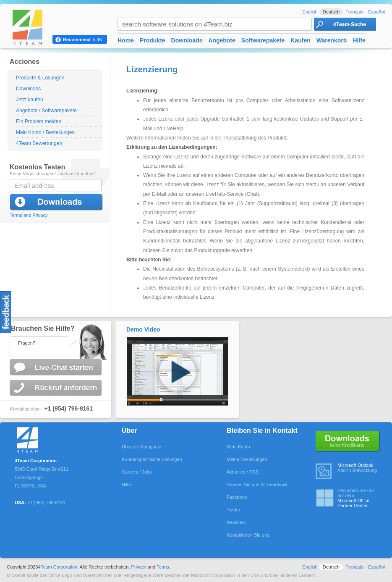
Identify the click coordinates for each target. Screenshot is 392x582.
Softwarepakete (263, 40)
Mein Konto (238, 447)
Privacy (139, 567)
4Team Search (345, 24)
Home (126, 40)
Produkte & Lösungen (40, 78)
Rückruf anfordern (57, 388)
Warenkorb (332, 40)
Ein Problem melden (39, 121)
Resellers (236, 522)
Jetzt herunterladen (57, 202)
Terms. (163, 567)
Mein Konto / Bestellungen (45, 132)
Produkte (153, 40)
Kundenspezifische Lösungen (152, 459)
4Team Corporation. (59, 567)
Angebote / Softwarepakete (46, 111)
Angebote (222, 40)
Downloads (28, 89)
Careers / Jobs (137, 472)
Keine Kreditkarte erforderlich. (348, 441)
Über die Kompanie (141, 447)
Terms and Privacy (29, 215)
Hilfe (359, 40)
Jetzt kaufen (30, 100)
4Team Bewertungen (39, 143)
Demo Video (143, 329)
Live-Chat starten (57, 367)
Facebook (237, 497)
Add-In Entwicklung (359, 468)
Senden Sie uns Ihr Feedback (257, 485)
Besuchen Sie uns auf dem (359, 498)
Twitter (233, 510)
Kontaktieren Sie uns (248, 535)
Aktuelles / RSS (243, 472)
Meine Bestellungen (247, 459)
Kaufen (300, 40)
